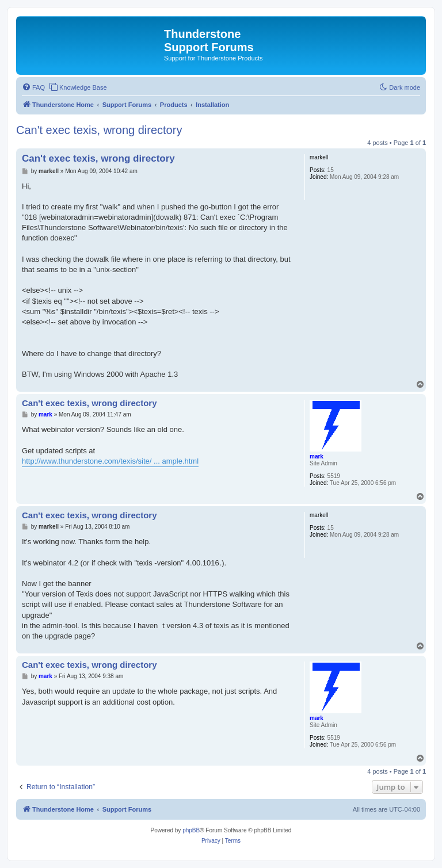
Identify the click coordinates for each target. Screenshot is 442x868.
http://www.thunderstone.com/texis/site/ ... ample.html (110, 461)
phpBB (191, 830)
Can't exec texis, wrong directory (99, 130)
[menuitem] (33, 87)
